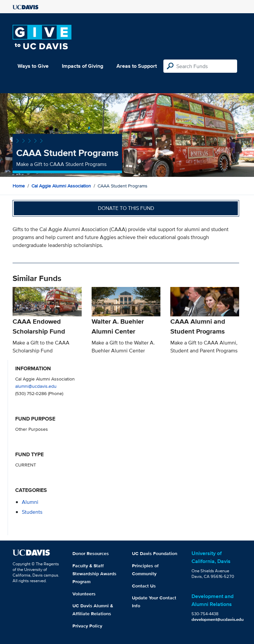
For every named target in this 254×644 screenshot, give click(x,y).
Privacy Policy (87, 626)
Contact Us (144, 586)
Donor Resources (91, 553)
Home (19, 186)
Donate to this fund (126, 208)
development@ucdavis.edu (218, 619)
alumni (30, 502)
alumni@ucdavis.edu (36, 386)
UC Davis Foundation (155, 553)
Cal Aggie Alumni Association (61, 186)
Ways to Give (33, 66)
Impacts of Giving (83, 66)
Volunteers (84, 594)
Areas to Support (137, 66)
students (32, 512)
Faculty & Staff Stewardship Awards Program (94, 574)
